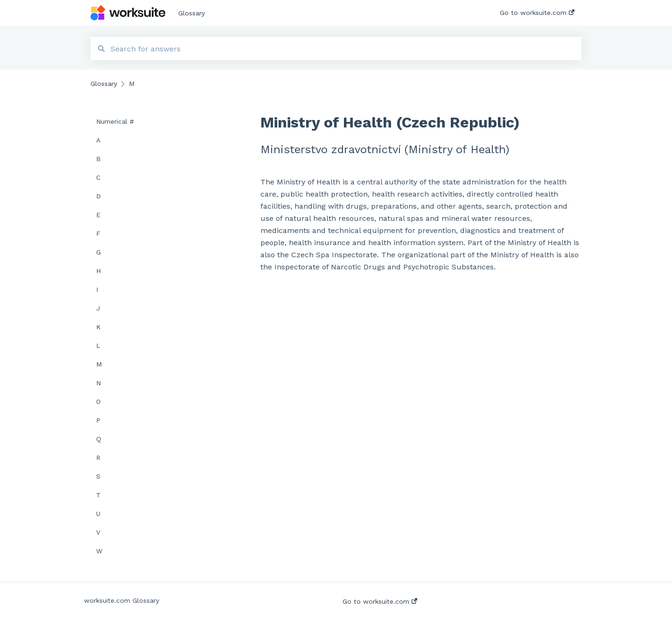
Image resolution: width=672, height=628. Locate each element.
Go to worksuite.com (380, 601)
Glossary (192, 13)
